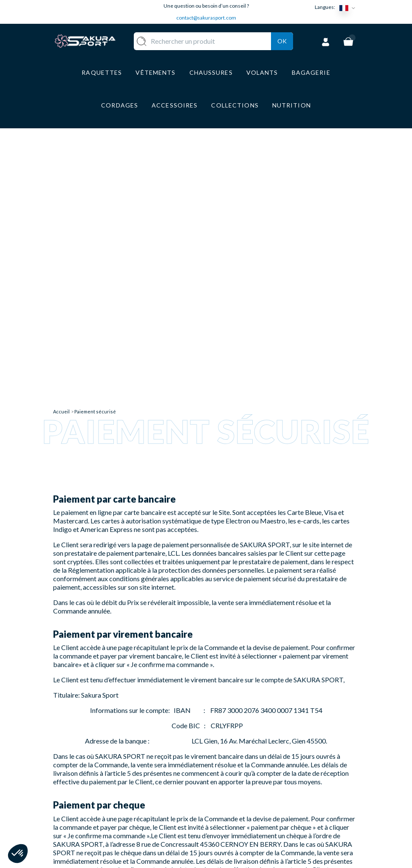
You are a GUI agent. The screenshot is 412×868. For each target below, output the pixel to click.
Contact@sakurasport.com (93, 805)
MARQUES (184, 821)
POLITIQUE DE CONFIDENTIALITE (245, 835)
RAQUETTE (186, 746)
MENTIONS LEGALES (232, 815)
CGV (222, 799)
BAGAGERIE (187, 796)
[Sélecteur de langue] (349, 7)
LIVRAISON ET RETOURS (238, 762)
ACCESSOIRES (191, 809)
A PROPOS (232, 746)
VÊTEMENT (186, 771)
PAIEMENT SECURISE (231, 782)
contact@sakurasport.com (206, 18)
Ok (282, 52)
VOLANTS (184, 759)
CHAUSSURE (188, 784)
